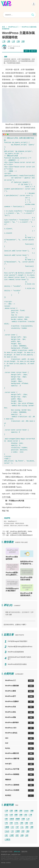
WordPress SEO (19, 728)
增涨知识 (19, 780)
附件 (17, 835)
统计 (7, 835)
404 (13, 831)
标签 (21, 815)
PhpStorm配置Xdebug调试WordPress (12, 574)
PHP (19, 743)
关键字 (12, 835)
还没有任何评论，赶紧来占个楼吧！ (15, 625)
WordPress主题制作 (19, 702)
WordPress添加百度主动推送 (26, 579)
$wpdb (7, 831)
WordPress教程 (19, 691)
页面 (12, 811)
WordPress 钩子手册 (19, 769)
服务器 (12, 819)
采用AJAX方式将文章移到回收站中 (21, 535)
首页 (4, 27)
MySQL (19, 748)
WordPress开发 (19, 707)
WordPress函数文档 (19, 754)
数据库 (18, 819)
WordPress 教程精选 (19, 775)
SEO (19, 738)
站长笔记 (19, 796)
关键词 (18, 831)
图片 (7, 819)
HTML (17, 823)
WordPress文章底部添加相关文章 (26, 594)
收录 (27, 835)
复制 (34, 134)
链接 (23, 41)
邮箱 (22, 835)
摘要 (32, 827)
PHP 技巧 (19, 764)
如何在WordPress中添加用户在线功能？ (27, 563)
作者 (32, 823)
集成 (28, 831)
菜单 (22, 823)
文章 (14, 41)
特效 (19, 41)
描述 (27, 823)
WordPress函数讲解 (19, 686)
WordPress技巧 (19, 696)
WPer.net (17, 852)
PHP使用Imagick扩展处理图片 (12, 590)
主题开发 (8, 839)
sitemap (3, 863)
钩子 (18, 827)
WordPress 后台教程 (19, 790)
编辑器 (7, 827)
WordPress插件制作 (19, 723)
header (27, 811)
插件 (21, 811)
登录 (7, 612)
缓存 (27, 827)
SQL (23, 827)
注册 (10, 615)
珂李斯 (12, 48)
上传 (28, 819)
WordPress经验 (19, 718)
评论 (7, 823)
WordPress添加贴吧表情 (12, 558)
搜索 (16, 815)
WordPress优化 (19, 712)
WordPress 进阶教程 (19, 785)
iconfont (8, 863)
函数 (9, 41)
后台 (7, 815)
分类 (12, 815)
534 (33, 51)
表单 (23, 831)
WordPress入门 (13, 27)
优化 (26, 815)
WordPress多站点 (19, 733)
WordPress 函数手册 (19, 759)
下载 (4, 41)
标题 (24, 819)
